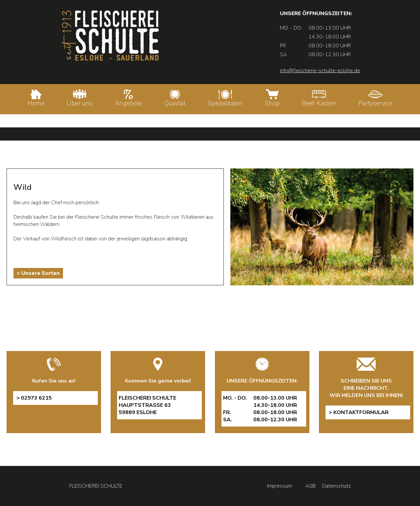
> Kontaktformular (359, 412)
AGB (310, 486)
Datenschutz (336, 486)
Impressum (280, 486)
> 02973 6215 (34, 398)
